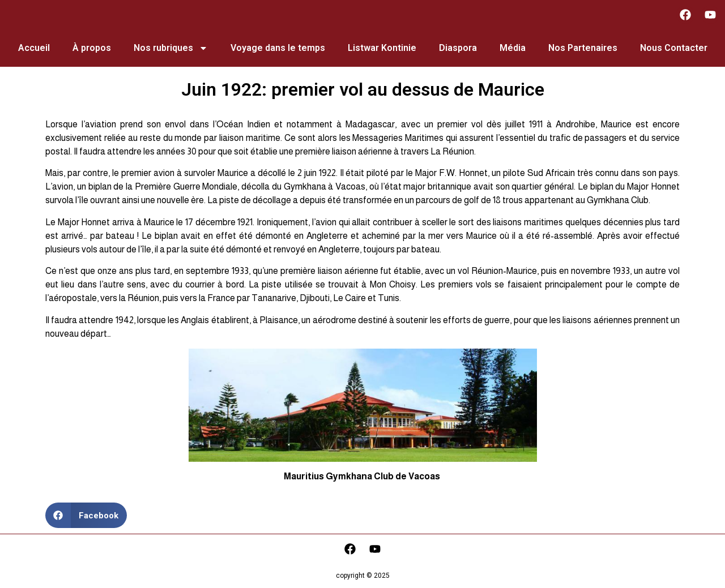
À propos (92, 48)
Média (513, 48)
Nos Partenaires (583, 48)
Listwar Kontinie (382, 48)
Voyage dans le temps (278, 48)
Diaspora (458, 48)
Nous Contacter (674, 48)
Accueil (34, 48)
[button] (86, 515)
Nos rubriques (171, 48)
